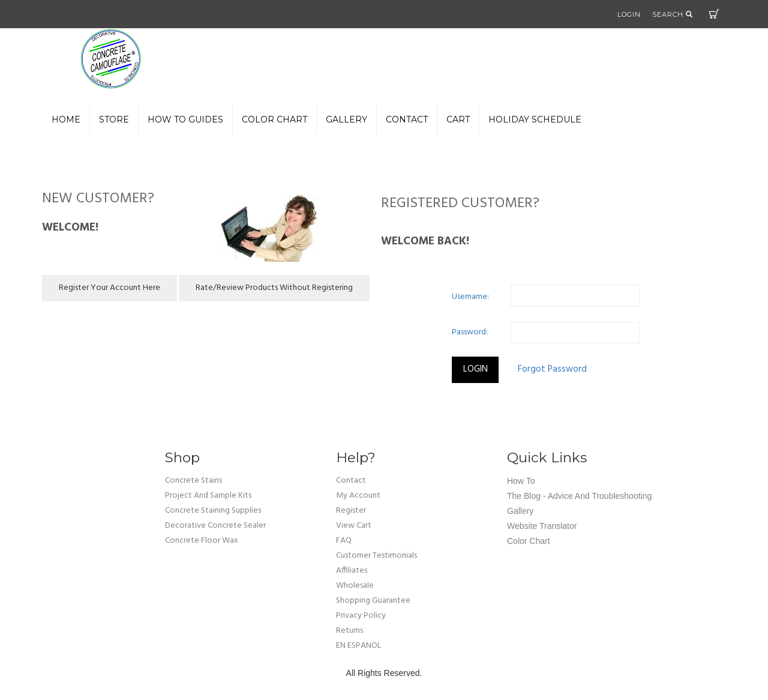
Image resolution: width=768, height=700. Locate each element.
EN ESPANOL (358, 646)
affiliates (352, 571)
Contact (407, 119)
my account (358, 496)
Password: (470, 332)
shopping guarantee (373, 601)
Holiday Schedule (535, 119)
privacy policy (361, 616)
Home (66, 119)
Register (351, 511)
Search (673, 14)
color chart (274, 119)
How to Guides (185, 119)
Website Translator (542, 526)
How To (521, 481)
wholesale (355, 586)
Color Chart (529, 541)
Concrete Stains (193, 481)
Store (114, 119)
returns (349, 631)
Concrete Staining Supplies (213, 511)
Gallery (520, 511)
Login (629, 14)
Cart (714, 14)
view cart (354, 526)
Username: (470, 297)
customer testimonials (376, 556)
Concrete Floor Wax (202, 541)
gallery (346, 119)
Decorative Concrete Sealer (215, 526)
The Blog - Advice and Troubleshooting (579, 496)
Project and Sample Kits (208, 496)
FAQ (344, 541)
